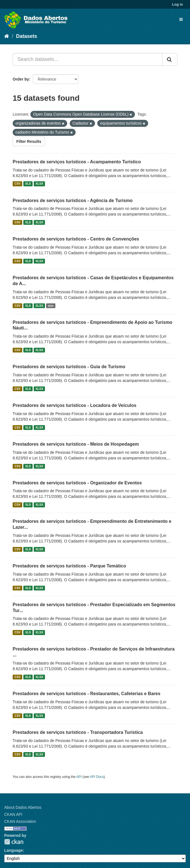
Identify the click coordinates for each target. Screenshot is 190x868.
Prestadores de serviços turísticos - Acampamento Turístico (77, 162)
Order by (21, 79)
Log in (177, 4)
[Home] (7, 36)
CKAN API (13, 814)
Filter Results (29, 141)
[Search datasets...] (88, 59)
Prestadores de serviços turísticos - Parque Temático (69, 566)
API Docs (97, 777)
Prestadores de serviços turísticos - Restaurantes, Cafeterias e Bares (87, 694)
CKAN (14, 842)
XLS (28, 184)
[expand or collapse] (181, 19)
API (79, 777)
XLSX (39, 184)
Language (13, 850)
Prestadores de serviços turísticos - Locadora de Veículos (74, 405)
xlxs (51, 306)
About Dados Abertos (23, 807)
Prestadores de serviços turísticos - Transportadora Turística (78, 732)
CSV (17, 184)
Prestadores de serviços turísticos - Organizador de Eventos (77, 483)
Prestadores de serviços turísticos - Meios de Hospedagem (76, 444)
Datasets (27, 36)
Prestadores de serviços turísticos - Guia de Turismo (69, 367)
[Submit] (170, 59)
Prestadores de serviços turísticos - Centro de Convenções (76, 239)
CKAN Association (20, 821)
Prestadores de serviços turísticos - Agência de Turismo (73, 201)
